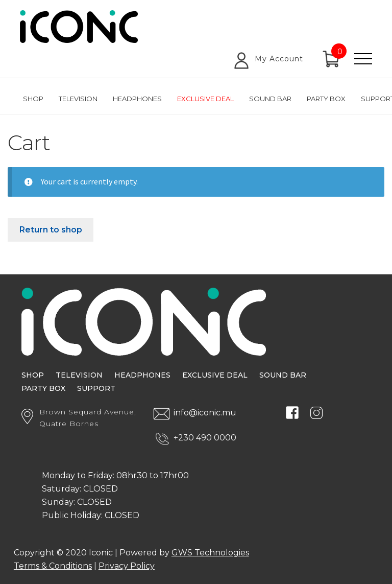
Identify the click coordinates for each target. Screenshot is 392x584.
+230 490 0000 (205, 438)
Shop (33, 99)
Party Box (326, 99)
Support (96, 388)
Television (78, 99)
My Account (279, 59)
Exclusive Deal (205, 99)
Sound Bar (270, 99)
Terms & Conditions (53, 566)
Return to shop (51, 230)
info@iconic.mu (205, 413)
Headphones (137, 99)
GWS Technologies (210, 553)
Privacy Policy (127, 566)
